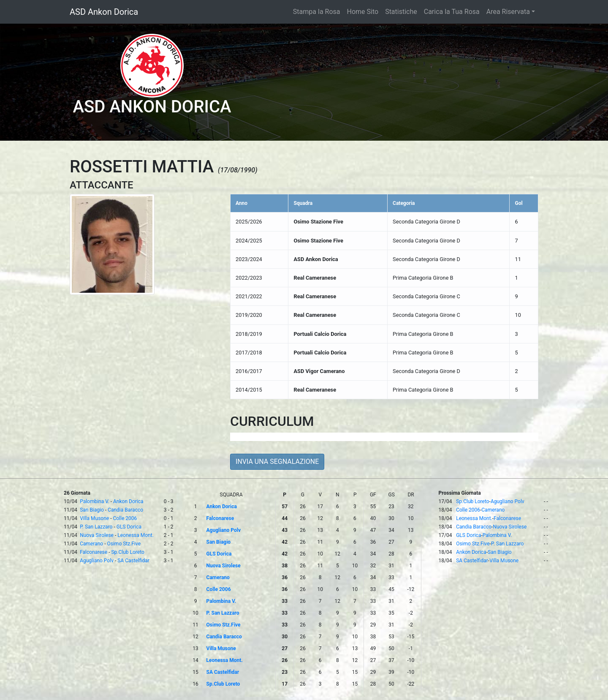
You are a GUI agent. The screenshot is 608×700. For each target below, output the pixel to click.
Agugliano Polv (97, 561)
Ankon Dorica (128, 501)
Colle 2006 (125, 518)
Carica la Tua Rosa (452, 12)
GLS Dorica (129, 527)
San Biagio (92, 510)
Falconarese (94, 552)
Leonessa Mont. (136, 535)
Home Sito (363, 12)
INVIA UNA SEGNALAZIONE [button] (277, 462)
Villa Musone (94, 518)
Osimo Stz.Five (124, 544)
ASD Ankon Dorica (104, 12)
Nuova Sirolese (97, 535)
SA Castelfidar (133, 561)
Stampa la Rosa (317, 12)
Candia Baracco (125, 510)
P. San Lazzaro (96, 527)
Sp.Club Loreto (128, 552)
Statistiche (401, 12)
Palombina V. (95, 501)
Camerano (91, 544)
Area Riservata (508, 12)
